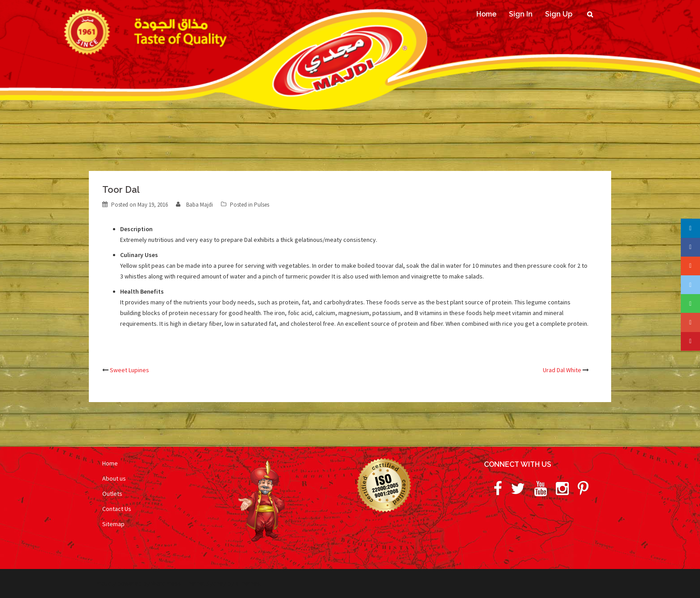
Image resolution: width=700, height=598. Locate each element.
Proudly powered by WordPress (138, 583)
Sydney (216, 583)
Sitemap (113, 524)
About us (114, 478)
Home (486, 14)
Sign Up (559, 14)
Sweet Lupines (129, 370)
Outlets (112, 494)
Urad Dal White (562, 370)
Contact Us (117, 509)
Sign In (521, 14)
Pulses (262, 205)
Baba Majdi (200, 205)
